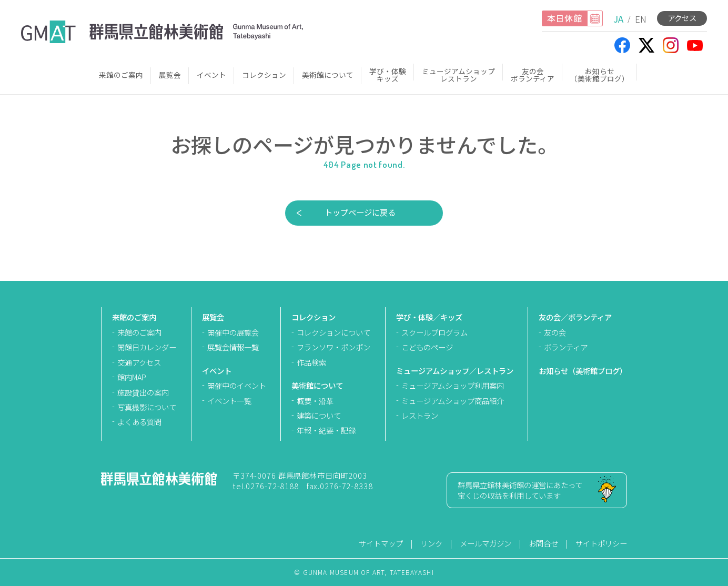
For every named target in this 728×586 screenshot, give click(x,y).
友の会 (555, 332)
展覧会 (170, 75)
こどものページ (427, 347)
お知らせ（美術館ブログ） (600, 75)
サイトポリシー (601, 543)
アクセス (682, 18)
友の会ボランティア (533, 75)
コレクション (264, 75)
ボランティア (566, 347)
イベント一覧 (229, 401)
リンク (431, 543)
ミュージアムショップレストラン (458, 75)
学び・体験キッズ (388, 75)
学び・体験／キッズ (429, 317)
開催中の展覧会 (233, 332)
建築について (319, 415)
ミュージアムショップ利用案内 (453, 385)
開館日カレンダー (147, 347)
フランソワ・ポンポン (333, 347)
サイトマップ (381, 543)
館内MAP (132, 377)
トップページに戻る (360, 212)
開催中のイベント (237, 385)
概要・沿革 (315, 401)
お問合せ (543, 543)
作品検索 (311, 362)
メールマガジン (486, 543)
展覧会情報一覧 (233, 347)
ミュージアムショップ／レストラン (455, 371)
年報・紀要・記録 (326, 430)
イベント (211, 75)
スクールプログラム (434, 332)
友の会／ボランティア (575, 317)
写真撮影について (147, 407)
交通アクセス (139, 362)
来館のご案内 (121, 75)
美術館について (328, 75)
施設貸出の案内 (143, 392)
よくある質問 (139, 422)
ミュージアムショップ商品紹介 (453, 401)
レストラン (420, 415)
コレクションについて (333, 332)
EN (641, 19)
